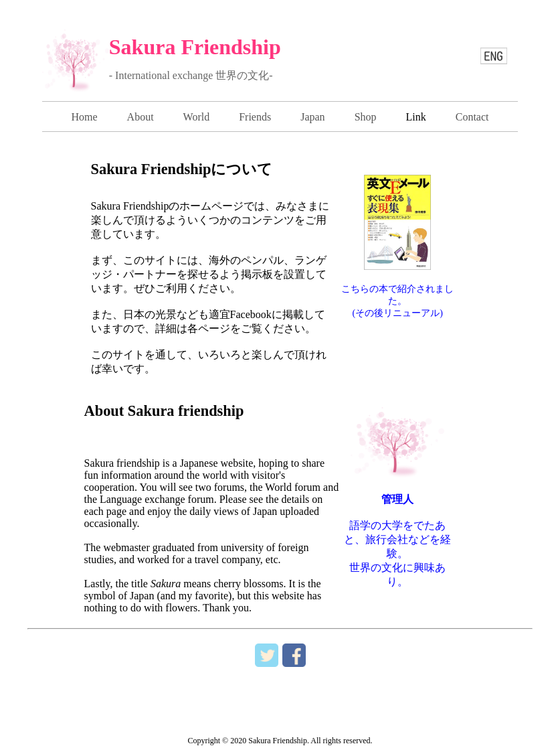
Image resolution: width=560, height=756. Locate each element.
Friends (255, 117)
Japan (312, 117)
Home (84, 117)
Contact (472, 117)
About (141, 117)
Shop (366, 117)
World (197, 117)
